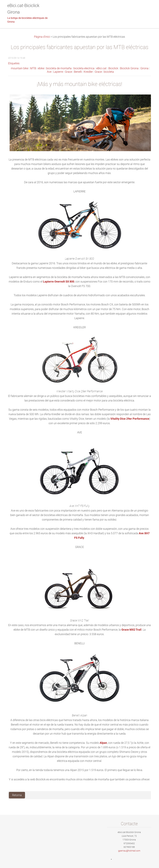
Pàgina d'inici (42, 37)
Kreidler (88, 72)
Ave (49, 72)
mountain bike (20, 68)
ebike (41, 68)
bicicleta (109, 72)
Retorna (17, 795)
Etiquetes (14, 63)
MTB (33, 68)
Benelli (78, 72)
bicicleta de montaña (59, 68)
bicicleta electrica (84, 68)
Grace (68, 72)
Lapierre (58, 72)
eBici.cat (101, 68)
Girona (144, 68)
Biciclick (113, 68)
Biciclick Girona (129, 68)
